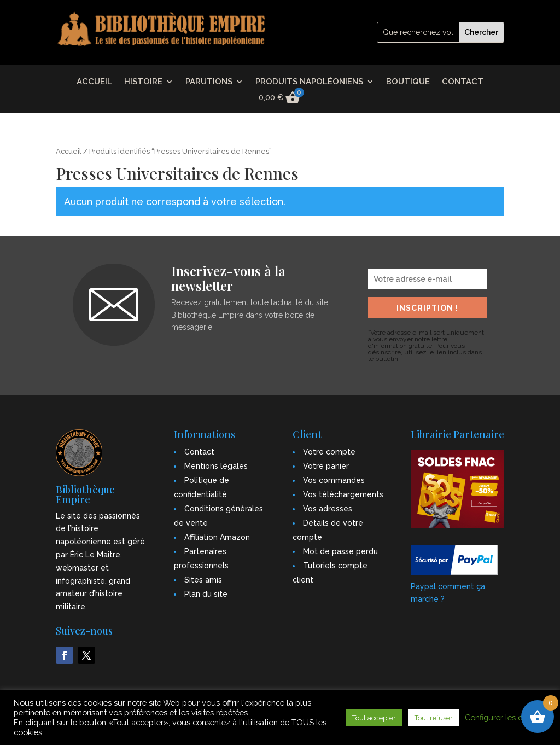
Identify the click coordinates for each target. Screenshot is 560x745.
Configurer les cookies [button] (506, 717)
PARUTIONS (209, 82)
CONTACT (463, 82)
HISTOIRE (143, 82)
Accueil (69, 151)
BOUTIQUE (408, 82)
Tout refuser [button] (434, 718)
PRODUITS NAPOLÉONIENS (309, 82)
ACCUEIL (94, 82)
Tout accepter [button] (374, 718)
